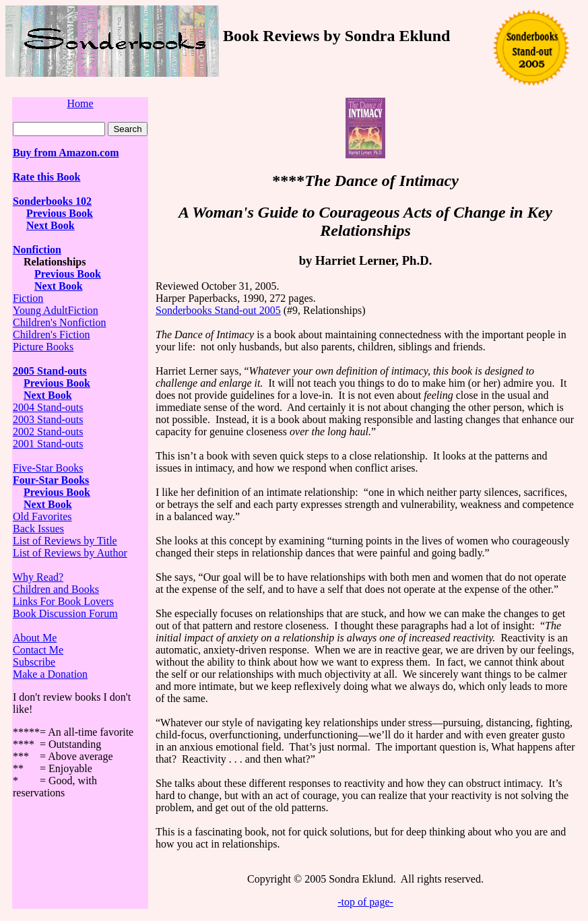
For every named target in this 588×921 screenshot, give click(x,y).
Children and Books (56, 589)
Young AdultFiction (56, 310)
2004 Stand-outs (48, 407)
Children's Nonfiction (59, 322)
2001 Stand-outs (48, 444)
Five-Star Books (48, 468)
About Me (35, 638)
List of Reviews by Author (70, 553)
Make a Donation (50, 674)
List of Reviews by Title (65, 541)
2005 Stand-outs (50, 371)
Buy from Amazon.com (66, 153)
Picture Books (43, 347)
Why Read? (38, 577)
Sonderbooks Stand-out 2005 (218, 310)
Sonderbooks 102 (52, 201)
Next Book (51, 225)
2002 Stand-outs (48, 432)
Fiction (28, 298)
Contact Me (38, 650)
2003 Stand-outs (48, 419)
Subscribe (34, 662)
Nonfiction (37, 250)
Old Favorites (42, 516)
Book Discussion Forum (65, 613)
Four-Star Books (51, 480)
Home (80, 103)
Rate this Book (46, 177)
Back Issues (38, 529)
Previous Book (60, 213)
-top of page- (365, 902)
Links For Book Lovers (63, 601)
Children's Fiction (51, 335)
